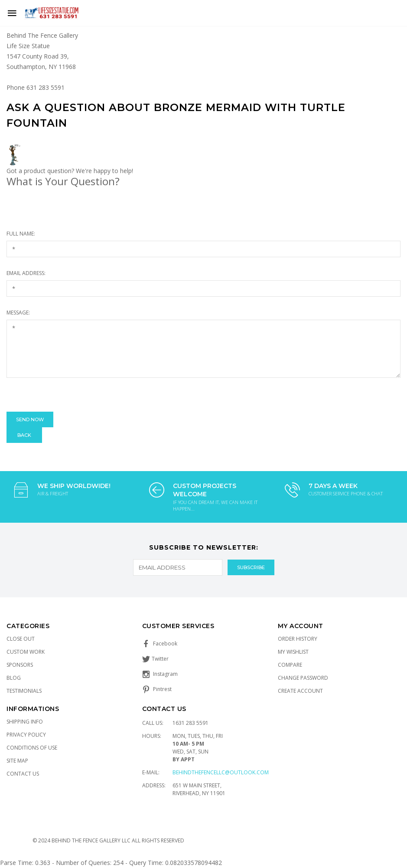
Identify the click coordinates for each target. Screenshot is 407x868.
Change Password (303, 678)
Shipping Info (25, 722)
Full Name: (21, 234)
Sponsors (20, 665)
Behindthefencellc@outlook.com (221, 772)
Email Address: (26, 273)
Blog (14, 678)
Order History (298, 639)
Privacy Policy (26, 735)
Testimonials (24, 691)
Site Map (17, 761)
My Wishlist (293, 652)
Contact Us (23, 774)
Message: (18, 313)
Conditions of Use (32, 748)
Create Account (300, 691)
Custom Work (26, 652)
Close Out (21, 639)
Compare (290, 665)
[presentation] (72, 395)
